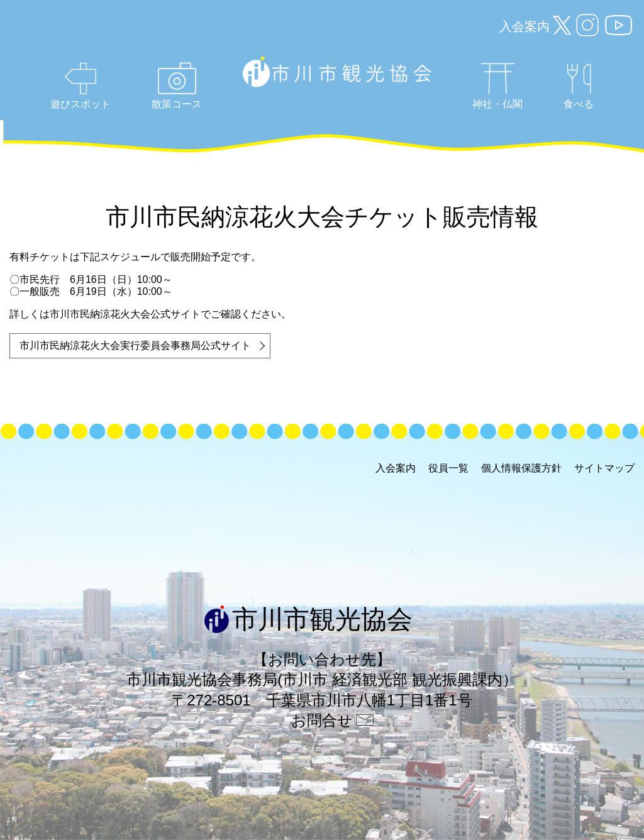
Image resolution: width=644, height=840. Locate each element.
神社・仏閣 (497, 86)
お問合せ (322, 720)
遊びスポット (80, 86)
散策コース (177, 86)
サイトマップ (604, 468)
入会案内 (525, 26)
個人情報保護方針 (521, 468)
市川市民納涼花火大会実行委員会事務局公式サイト (135, 345)
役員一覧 (448, 468)
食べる (579, 86)
